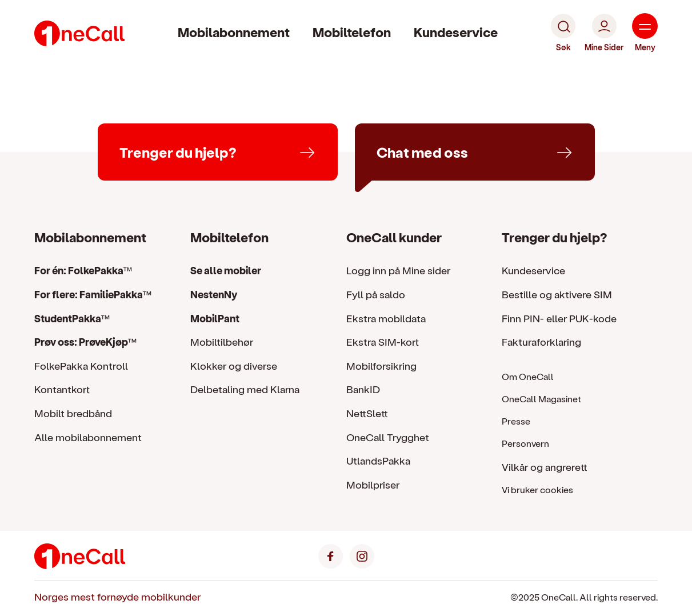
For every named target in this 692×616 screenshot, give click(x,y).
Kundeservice (456, 32)
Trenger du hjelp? (555, 237)
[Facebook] (331, 555)
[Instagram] (362, 555)
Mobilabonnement (234, 32)
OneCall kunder (394, 237)
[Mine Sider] (604, 33)
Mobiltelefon (352, 32)
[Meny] (645, 33)
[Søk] (563, 33)
